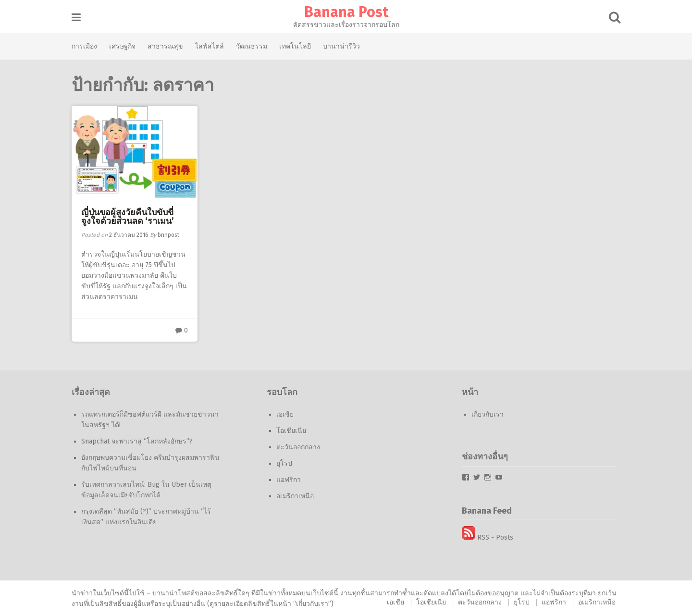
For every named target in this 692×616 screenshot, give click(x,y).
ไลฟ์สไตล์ (210, 46)
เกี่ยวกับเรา (488, 414)
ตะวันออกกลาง (298, 447)
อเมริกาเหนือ (295, 496)
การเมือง (84, 46)
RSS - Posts (488, 537)
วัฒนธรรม (252, 46)
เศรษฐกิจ (122, 46)
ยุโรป (284, 463)
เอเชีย (285, 414)
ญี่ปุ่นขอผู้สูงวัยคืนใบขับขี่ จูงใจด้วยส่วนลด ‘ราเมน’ (128, 217)
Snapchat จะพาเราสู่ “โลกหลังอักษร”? (137, 441)
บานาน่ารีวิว (341, 46)
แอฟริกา (289, 480)
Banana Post (346, 12)
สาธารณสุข (165, 46)
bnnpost (168, 235)
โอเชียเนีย (291, 431)
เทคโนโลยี (295, 46)
